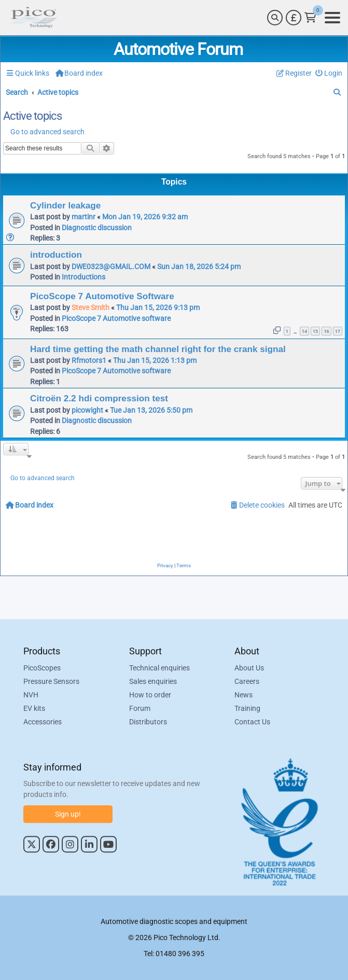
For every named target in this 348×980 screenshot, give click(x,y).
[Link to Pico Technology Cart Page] (310, 18)
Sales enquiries (153, 681)
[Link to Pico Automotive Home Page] (33, 18)
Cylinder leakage (65, 205)
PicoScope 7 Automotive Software (102, 296)
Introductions (83, 277)
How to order (150, 695)
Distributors (148, 722)
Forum (140, 708)
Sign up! (68, 814)
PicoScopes (42, 668)
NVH (31, 695)
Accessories (43, 722)
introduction (56, 255)
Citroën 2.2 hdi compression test (99, 398)
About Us (249, 668)
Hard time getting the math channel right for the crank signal (158, 349)
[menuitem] (329, 73)
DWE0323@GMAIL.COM (111, 267)
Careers (247, 681)
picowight (87, 410)
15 (315, 331)
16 (326, 331)
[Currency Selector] (294, 18)
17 (338, 331)
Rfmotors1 (89, 360)
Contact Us (252, 722)
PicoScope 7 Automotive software (116, 318)
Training (247, 708)
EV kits (34, 708)
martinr (83, 217)
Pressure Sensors (51, 681)
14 (304, 331)
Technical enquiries (159, 668)
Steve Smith (91, 307)
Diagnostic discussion (97, 228)
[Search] (275, 18)
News (243, 695)
